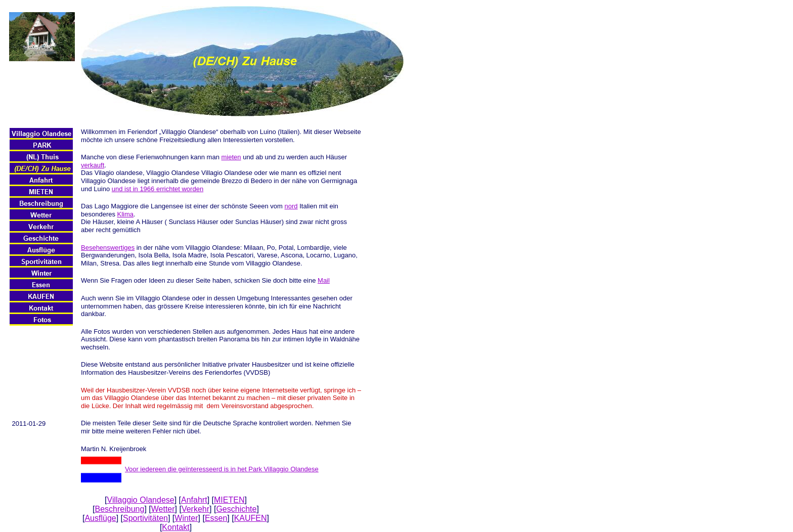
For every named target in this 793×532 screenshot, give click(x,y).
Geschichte (236, 509)
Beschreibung (120, 509)
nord (291, 206)
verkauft (93, 165)
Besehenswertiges (108, 248)
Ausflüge (100, 518)
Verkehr (195, 509)
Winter (186, 518)
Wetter (163, 509)
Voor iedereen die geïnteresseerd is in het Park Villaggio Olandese (222, 469)
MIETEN (229, 500)
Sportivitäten (145, 518)
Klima (126, 214)
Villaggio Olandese (141, 500)
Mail (324, 280)
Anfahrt (194, 500)
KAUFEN (251, 518)
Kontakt (175, 527)
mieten (231, 157)
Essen (216, 518)
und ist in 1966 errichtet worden (158, 189)
